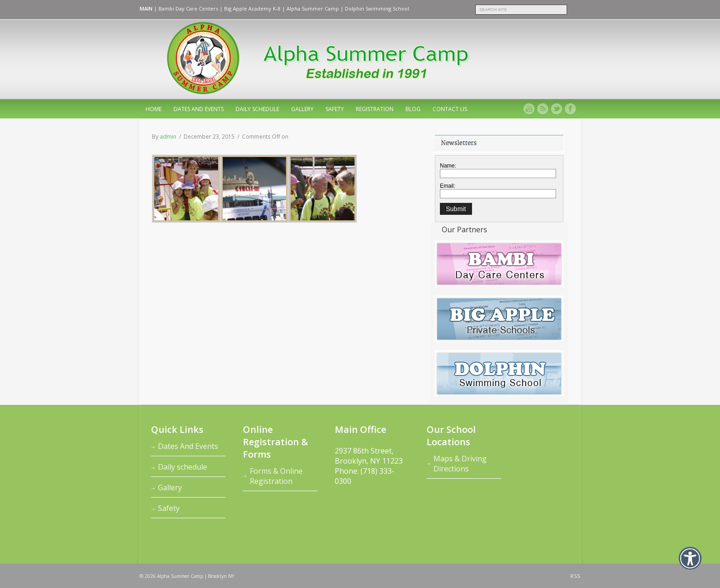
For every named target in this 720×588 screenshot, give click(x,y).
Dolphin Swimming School (377, 8)
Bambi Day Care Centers (188, 8)
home (154, 109)
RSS (575, 576)
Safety (335, 109)
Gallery (302, 109)
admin (168, 137)
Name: (448, 166)
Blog (413, 109)
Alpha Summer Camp (313, 8)
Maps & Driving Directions (460, 464)
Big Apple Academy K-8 (252, 8)
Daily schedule (257, 109)
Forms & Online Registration (276, 476)
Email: (447, 186)
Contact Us (450, 109)
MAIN (146, 8)
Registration (375, 109)
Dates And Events (199, 109)
